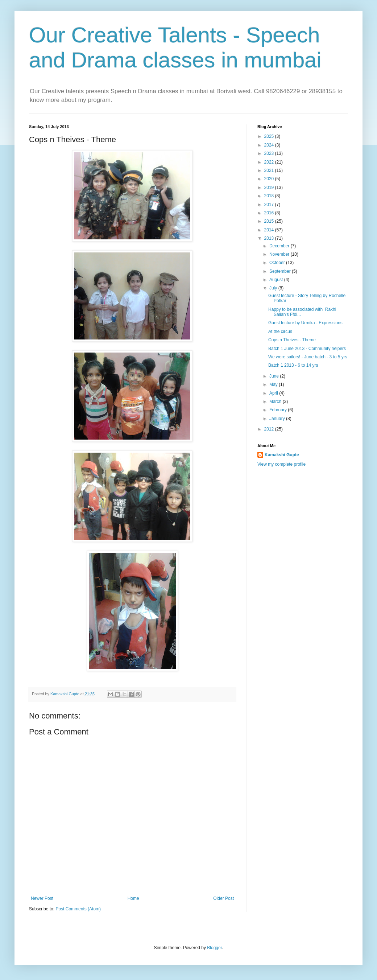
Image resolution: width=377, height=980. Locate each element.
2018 (270, 196)
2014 (270, 230)
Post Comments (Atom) (78, 909)
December (280, 246)
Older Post (223, 898)
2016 (270, 213)
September (281, 271)
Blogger (214, 948)
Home (133, 898)
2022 (270, 162)
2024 (270, 145)
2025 (270, 136)
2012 (270, 429)
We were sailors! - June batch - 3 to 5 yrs (308, 357)
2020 (270, 179)
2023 (270, 153)
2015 (270, 221)
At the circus (280, 332)
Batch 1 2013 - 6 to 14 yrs (293, 365)
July (274, 288)
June (275, 376)
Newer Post (42, 898)
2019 (270, 188)
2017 (270, 205)
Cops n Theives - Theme (292, 340)
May (274, 384)
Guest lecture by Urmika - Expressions (305, 323)
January (278, 419)
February (279, 410)
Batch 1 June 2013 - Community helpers (307, 349)
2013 (270, 238)
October (278, 263)
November (280, 254)
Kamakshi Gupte (282, 455)
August (277, 280)
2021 (270, 170)
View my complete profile (281, 464)
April (274, 393)
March (276, 402)
